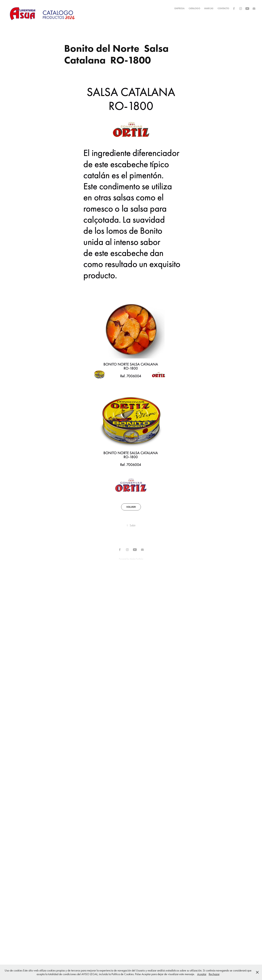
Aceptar (202, 974)
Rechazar (214, 974)
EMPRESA (179, 8)
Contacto (223, 8)
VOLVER (131, 507)
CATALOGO (194, 8)
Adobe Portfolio (136, 559)
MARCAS (209, 8)
